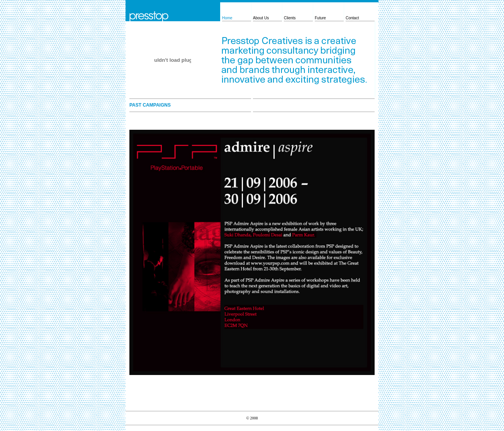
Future (320, 18)
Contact (352, 18)
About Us (261, 18)
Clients (290, 18)
